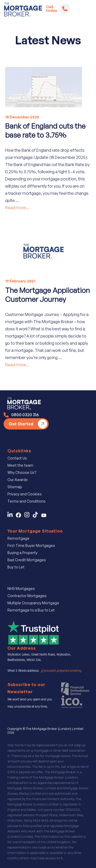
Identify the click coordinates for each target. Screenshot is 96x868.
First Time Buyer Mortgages (31, 545)
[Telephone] (65, 9)
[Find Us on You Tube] (45, 516)
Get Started (21, 424)
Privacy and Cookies (25, 494)
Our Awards (18, 480)
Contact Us (17, 458)
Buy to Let (16, 567)
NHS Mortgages (21, 589)
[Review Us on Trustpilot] (33, 632)
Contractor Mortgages (27, 596)
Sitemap (15, 487)
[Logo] (23, 11)
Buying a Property (22, 553)
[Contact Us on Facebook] (20, 516)
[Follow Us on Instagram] (29, 516)
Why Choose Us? (22, 472)
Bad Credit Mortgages (27, 560)
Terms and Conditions (26, 501)
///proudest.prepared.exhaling (61, 671)
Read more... (17, 208)
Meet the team (20, 465)
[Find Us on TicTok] (37, 516)
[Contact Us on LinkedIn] (11, 516)
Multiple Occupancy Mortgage (33, 603)
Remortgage (18, 538)
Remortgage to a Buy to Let (31, 610)
